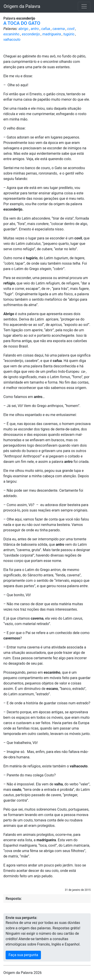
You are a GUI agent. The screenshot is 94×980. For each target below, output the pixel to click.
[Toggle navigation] (84, 6)
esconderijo (31, 34)
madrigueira (52, 34)
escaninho (11, 34)
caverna (58, 29)
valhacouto (12, 40)
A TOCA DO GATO (22, 23)
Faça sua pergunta (23, 955)
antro (35, 29)
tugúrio (69, 34)
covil (71, 29)
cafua (46, 29)
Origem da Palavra (22, 6)
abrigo (23, 29)
